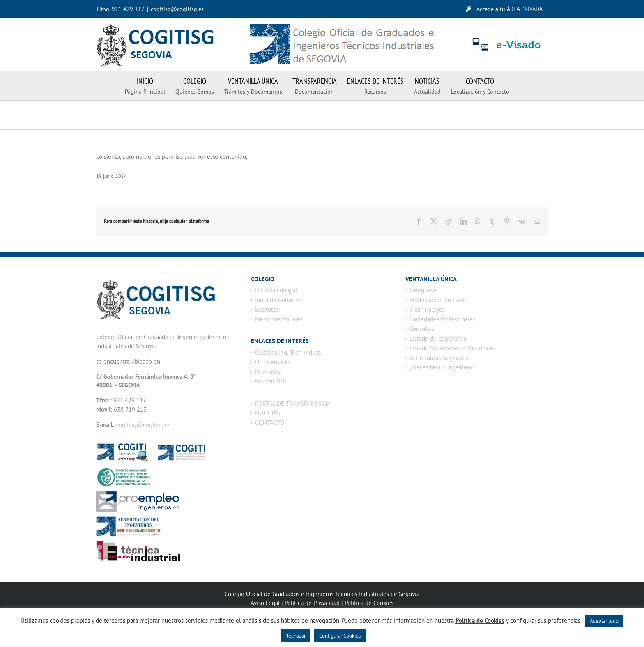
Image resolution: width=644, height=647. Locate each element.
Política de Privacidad (312, 603)
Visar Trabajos (427, 309)
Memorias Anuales (279, 319)
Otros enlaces (273, 362)
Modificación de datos (438, 300)
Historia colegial (276, 290)
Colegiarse (423, 290)
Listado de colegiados (438, 338)
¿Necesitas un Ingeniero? (442, 367)
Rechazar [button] (296, 636)
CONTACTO (270, 423)
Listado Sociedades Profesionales (453, 348)
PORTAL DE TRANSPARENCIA (293, 403)
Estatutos (267, 309)
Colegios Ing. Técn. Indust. (288, 352)
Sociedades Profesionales (442, 319)
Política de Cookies (369, 603)
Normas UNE (271, 381)
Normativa (268, 372)
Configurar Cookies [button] (340, 636)
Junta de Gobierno (278, 300)
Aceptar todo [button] (604, 621)
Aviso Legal (265, 603)
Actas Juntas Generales (439, 358)
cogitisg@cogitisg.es (177, 9)
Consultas (422, 329)
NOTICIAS (268, 413)
